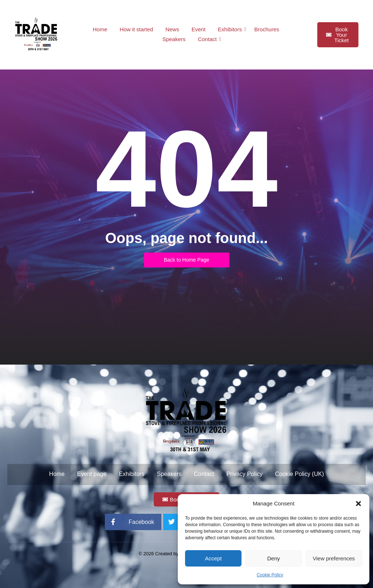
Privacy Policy (244, 474)
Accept (213, 558)
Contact (209, 39)
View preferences (334, 558)
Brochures (267, 29)
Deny (273, 558)
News (172, 29)
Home (100, 29)
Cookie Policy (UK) (299, 474)
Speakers (174, 39)
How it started (136, 29)
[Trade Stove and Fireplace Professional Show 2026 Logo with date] (36, 33)
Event (199, 29)
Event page (92, 474)
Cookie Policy (270, 575)
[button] (358, 504)
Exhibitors (231, 29)
